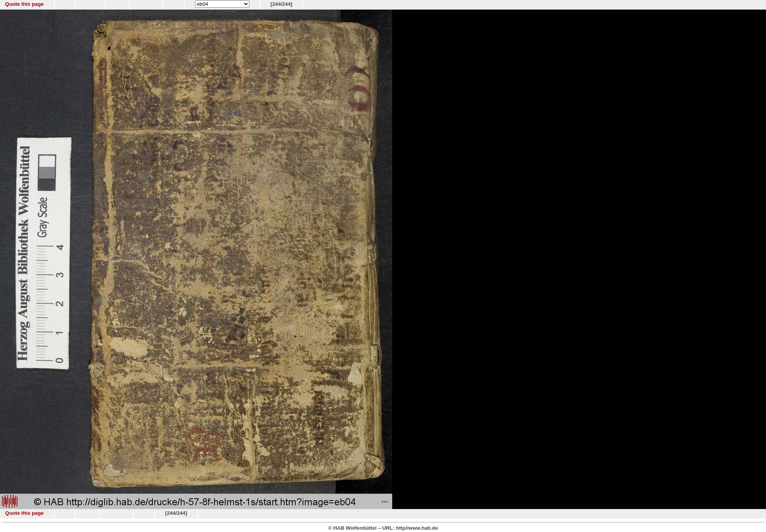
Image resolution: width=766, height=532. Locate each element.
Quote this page (24, 4)
